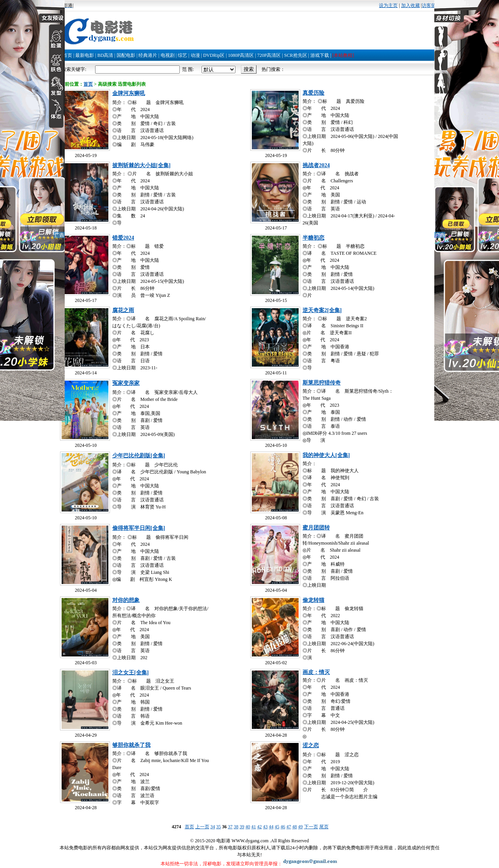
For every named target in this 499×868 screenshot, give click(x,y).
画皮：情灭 (316, 672)
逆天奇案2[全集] (322, 310)
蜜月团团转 (316, 528)
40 (248, 827)
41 (254, 827)
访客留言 (431, 5)
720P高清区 (269, 55)
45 (277, 827)
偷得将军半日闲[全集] (139, 528)
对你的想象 (126, 600)
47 (289, 827)
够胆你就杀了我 (131, 745)
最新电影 (85, 55)
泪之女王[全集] (130, 673)
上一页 (202, 827)
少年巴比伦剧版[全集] (139, 456)
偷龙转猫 (313, 600)
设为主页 (388, 5)
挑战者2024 (316, 165)
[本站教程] (343, 55)
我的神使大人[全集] (326, 455)
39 (242, 827)
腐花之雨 (123, 310)
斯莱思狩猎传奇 (322, 383)
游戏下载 (320, 55)
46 (283, 827)
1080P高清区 (241, 55)
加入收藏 (411, 5)
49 (301, 827)
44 (271, 827)
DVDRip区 (214, 55)
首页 (67, 55)
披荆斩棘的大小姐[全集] (141, 165)
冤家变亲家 (126, 383)
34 (213, 827)
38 (236, 827)
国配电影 (126, 55)
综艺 (182, 55)
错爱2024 (123, 238)
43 (265, 827)
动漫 (195, 55)
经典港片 (148, 55)
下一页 (311, 827)
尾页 (324, 827)
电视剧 (168, 55)
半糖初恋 (313, 238)
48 (295, 827)
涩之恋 (311, 745)
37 (230, 827)
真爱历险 (313, 93)
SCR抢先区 (296, 55)
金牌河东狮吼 (129, 93)
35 (219, 827)
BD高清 (105, 55)
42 (260, 827)
